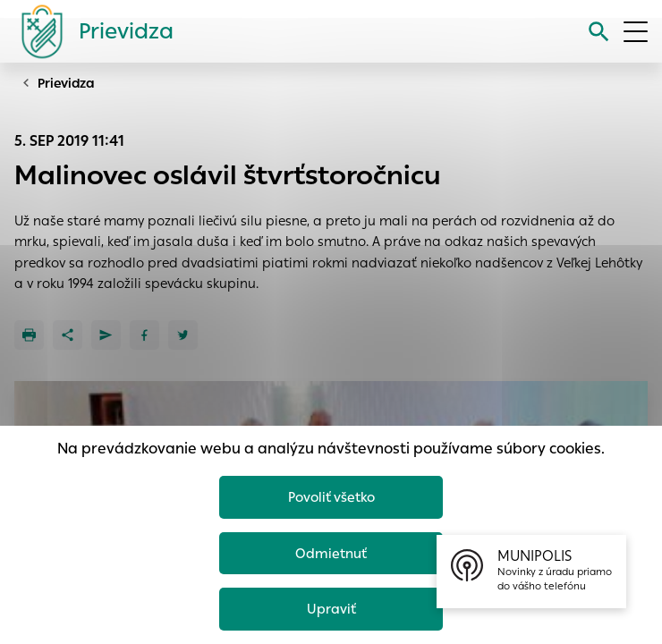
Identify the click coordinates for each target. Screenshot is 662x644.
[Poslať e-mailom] (106, 335)
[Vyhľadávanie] (599, 32)
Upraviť (331, 609)
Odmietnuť (331, 553)
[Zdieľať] (68, 335)
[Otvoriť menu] (636, 32)
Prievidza (66, 83)
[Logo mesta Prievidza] (90, 31)
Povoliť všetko (331, 497)
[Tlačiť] (29, 335)
